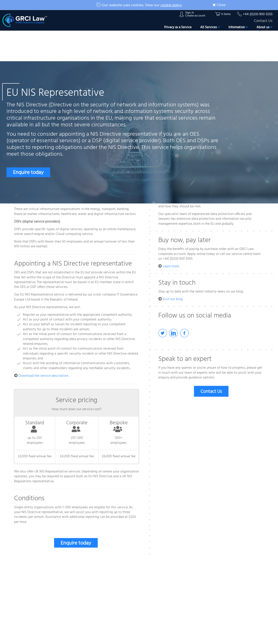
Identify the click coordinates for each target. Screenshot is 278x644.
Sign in (190, 13)
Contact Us (263, 21)
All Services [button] (210, 27)
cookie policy (171, 5)
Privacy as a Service (178, 27)
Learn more (171, 266)
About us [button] (264, 27)
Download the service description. (44, 376)
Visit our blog (173, 299)
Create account (195, 16)
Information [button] (238, 27)
